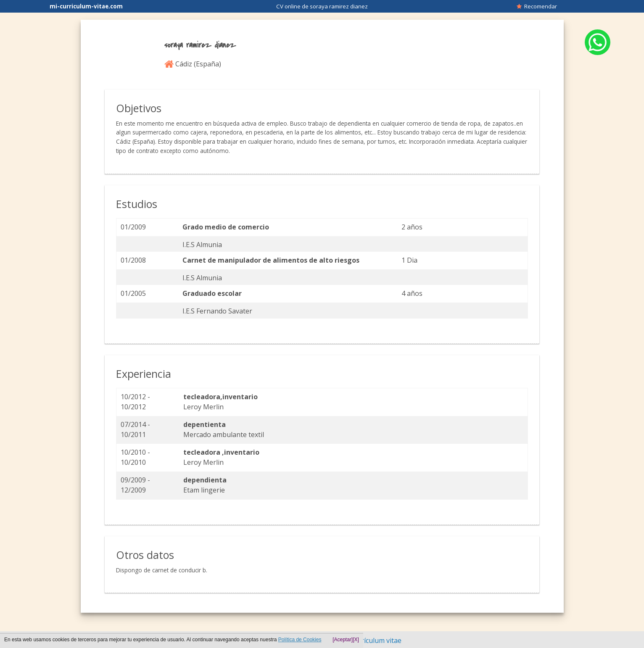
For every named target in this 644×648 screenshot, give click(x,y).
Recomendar (537, 6)
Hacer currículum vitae (366, 640)
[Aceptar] (343, 640)
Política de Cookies (300, 640)
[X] (356, 640)
